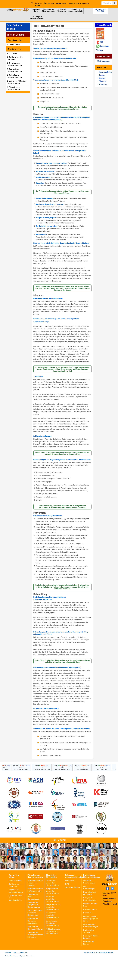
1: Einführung (12, 53)
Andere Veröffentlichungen (79, 3)
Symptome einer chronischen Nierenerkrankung (52, 913)
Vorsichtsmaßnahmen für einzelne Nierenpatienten (35, 935)
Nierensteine (88, 935)
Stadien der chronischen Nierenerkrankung (52, 921)
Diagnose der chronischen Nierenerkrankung (52, 937)
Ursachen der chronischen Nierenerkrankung (52, 905)
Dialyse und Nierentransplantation (76, 10)
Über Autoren (61, 3)
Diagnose (39, 296)
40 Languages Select (100, 10)
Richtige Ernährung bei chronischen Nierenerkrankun (53, 954)
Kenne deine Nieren (36, 10)
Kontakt (38, 6)
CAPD (67, 906)
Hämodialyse (69, 903)
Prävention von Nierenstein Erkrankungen (33, 943)
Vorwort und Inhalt (14, 44)
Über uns (39, 3)
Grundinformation (15, 903)
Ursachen (39, 114)
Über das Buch (49, 3)
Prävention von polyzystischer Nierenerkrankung (34, 927)
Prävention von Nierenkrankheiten (49, 10)
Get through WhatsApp (102, 48)
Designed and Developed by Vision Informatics (19, 978)
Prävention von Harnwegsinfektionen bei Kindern (35, 957)
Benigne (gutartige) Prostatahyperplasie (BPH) (90, 941)
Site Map (8, 975)
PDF (102, 42)
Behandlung (40, 594)
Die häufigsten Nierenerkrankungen (37, 18)
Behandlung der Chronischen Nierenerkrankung (52, 946)
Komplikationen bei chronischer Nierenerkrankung (53, 929)
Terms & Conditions (20, 975)
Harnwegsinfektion (44, 31)
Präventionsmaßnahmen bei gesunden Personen (36, 905)
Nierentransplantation (72, 910)
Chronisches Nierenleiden (62, 10)
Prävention (40, 513)
